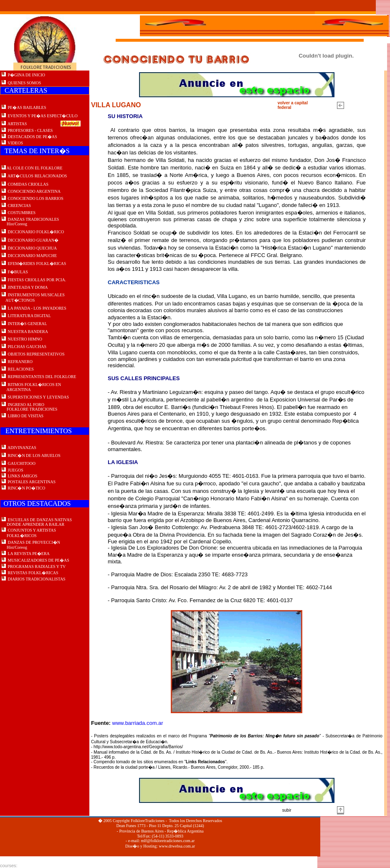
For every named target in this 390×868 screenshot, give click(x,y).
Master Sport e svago (41, 865)
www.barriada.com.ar (138, 723)
